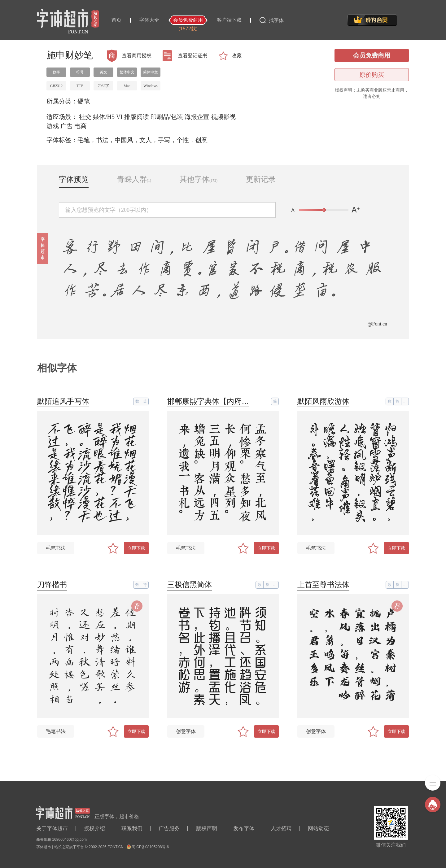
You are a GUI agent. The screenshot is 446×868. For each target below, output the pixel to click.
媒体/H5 (104, 117)
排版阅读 (137, 117)
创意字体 (186, 731)
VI (119, 117)
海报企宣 (197, 117)
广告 (67, 126)
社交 (85, 117)
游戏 (53, 126)
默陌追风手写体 (63, 401)
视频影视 (223, 117)
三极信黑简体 (190, 584)
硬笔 (84, 101)
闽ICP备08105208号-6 (150, 847)
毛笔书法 (56, 548)
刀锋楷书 (52, 584)
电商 (81, 126)
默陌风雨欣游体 (323, 401)
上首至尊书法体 (323, 584)
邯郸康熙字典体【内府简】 (212, 401)
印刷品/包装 (167, 117)
